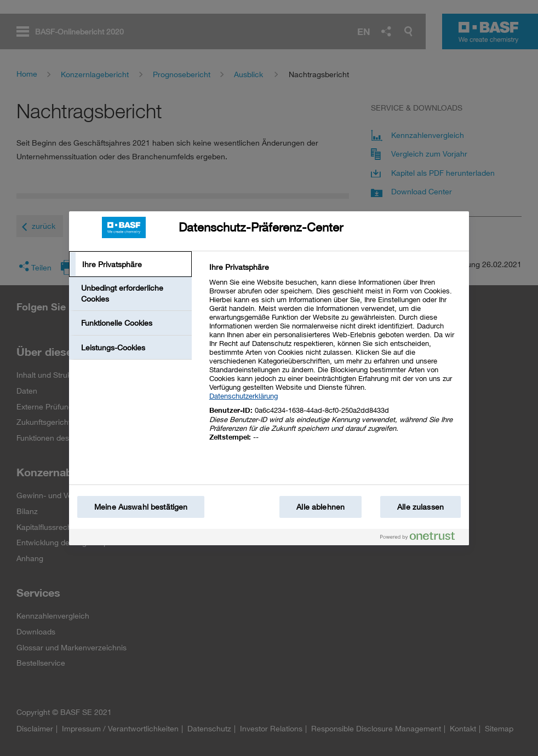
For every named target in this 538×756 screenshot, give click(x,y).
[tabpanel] (334, 358)
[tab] (130, 264)
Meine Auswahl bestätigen (141, 507)
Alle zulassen (420, 507)
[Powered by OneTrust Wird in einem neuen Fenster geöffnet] (422, 538)
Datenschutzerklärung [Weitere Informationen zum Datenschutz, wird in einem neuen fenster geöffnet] (244, 396)
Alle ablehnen (320, 507)
